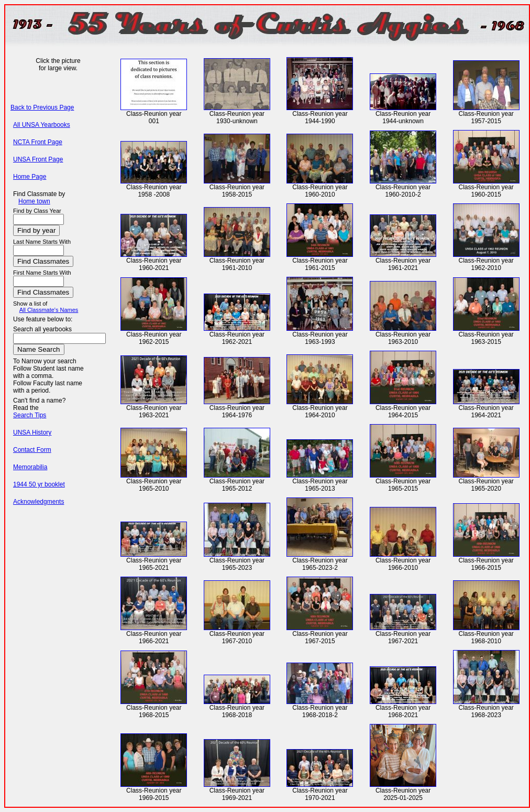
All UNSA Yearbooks (42, 125)
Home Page (30, 177)
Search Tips (30, 415)
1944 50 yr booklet (39, 484)
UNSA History (32, 432)
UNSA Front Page (38, 159)
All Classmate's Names (49, 310)
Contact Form (32, 450)
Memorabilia (30, 467)
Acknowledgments (38, 502)
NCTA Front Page (38, 142)
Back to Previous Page (42, 107)
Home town (34, 201)
